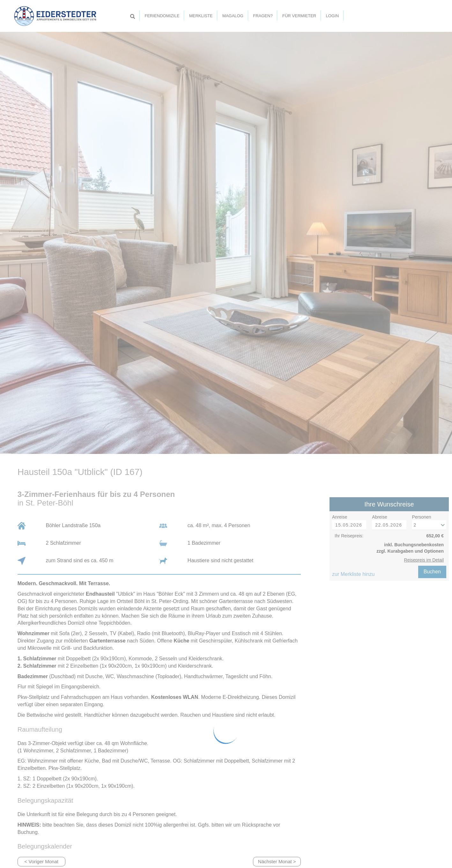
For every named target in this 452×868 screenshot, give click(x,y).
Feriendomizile (162, 16)
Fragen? (263, 16)
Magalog (233, 16)
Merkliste (201, 16)
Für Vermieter (299, 16)
